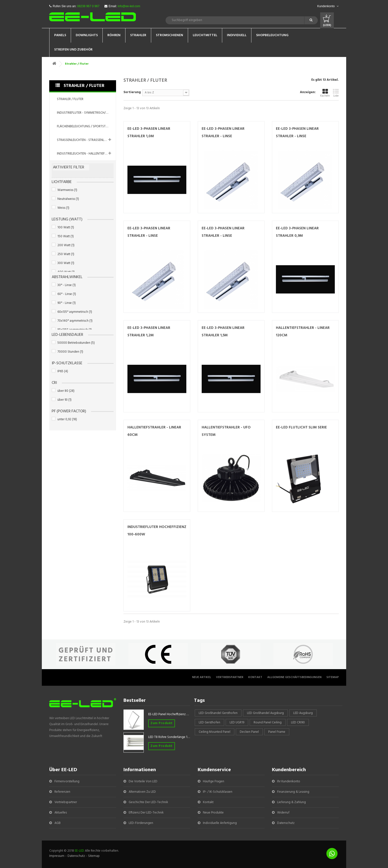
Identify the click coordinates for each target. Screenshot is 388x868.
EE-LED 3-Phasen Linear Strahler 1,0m (149, 132)
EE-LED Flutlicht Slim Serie (301, 427)
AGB (58, 823)
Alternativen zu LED (142, 792)
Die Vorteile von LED (143, 781)
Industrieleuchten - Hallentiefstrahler (86, 154)
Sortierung (132, 92)
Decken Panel (249, 732)
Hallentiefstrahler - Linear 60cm (154, 431)
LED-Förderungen (141, 823)
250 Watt (66, 254)
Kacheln (325, 93)
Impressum (57, 856)
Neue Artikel (202, 677)
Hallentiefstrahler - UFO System (226, 431)
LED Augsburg (303, 713)
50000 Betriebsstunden (76, 343)
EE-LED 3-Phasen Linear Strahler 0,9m (297, 232)
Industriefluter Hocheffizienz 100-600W (157, 531)
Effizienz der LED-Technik (146, 813)
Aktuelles (61, 813)
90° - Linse (67, 303)
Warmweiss (67, 190)
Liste (336, 93)
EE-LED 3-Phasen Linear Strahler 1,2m (149, 332)
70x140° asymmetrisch (75, 321)
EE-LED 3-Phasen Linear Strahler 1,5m (223, 332)
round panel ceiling (268, 723)
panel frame (277, 732)
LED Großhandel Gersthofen (218, 713)
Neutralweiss (68, 199)
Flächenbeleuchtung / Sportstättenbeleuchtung (86, 126)
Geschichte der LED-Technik (148, 802)
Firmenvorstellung (67, 781)
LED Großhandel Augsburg (265, 713)
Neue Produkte (213, 813)
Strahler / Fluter (70, 99)
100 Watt (66, 227)
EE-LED (79, 851)
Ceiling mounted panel (215, 732)
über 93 (64, 400)
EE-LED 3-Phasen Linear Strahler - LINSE (223, 132)
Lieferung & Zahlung (291, 802)
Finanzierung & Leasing (293, 792)
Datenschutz (286, 823)
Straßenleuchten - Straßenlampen (86, 140)
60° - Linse (67, 294)
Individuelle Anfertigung (220, 823)
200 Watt (66, 245)
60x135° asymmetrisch (75, 312)
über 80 (66, 391)
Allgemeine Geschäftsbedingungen (294, 677)
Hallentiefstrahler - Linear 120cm (303, 332)
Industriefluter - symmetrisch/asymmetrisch (86, 113)
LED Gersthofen (209, 723)
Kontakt (255, 677)
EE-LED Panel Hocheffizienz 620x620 (169, 714)
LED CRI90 (298, 723)
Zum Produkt (162, 723)
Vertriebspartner (230, 677)
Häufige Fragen (214, 781)
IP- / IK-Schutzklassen (218, 792)
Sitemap (333, 677)
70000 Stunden (70, 352)
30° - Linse (67, 285)
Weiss (63, 208)
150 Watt (66, 236)
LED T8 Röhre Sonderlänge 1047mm (169, 737)
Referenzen (62, 792)
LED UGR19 (237, 723)
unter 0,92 (67, 419)
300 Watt (66, 263)
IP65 (63, 371)
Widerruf (283, 813)
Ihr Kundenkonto (289, 781)
